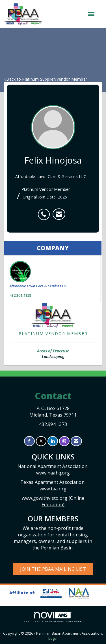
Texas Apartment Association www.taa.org (53, 485)
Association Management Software (53, 617)
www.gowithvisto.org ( (53, 501)
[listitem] (45, 211)
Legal (53, 638)
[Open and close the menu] (71, 14)
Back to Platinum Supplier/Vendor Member (46, 79)
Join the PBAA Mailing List (53, 569)
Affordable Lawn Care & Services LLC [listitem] (39, 275)
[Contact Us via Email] (76, 441)
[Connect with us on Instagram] (64, 441)
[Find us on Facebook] (29, 441)
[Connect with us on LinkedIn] (53, 441)
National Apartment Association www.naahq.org (53, 470)
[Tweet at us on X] (41, 441)
